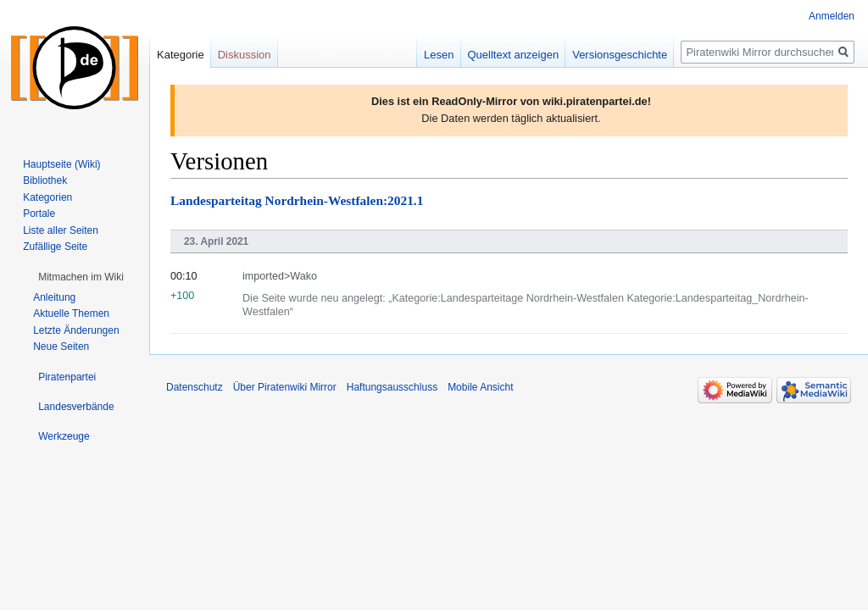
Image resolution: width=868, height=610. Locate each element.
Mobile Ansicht (480, 387)
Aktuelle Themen (71, 313)
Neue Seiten (61, 347)
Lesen (439, 55)
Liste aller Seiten (61, 230)
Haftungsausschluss (392, 387)
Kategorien (47, 197)
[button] (81, 277)
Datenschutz (195, 387)
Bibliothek (45, 180)
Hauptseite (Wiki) (61, 164)
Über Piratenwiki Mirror (285, 387)
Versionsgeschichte (620, 55)
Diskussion (245, 55)
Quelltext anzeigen (514, 55)
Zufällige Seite (55, 247)
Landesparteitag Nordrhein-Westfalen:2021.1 (297, 200)
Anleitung (54, 297)
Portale (39, 213)
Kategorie (181, 55)
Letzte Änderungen (76, 330)
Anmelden (832, 16)
